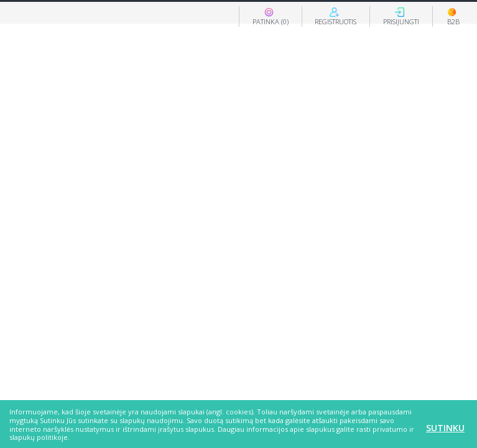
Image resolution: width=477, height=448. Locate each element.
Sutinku (445, 428)
